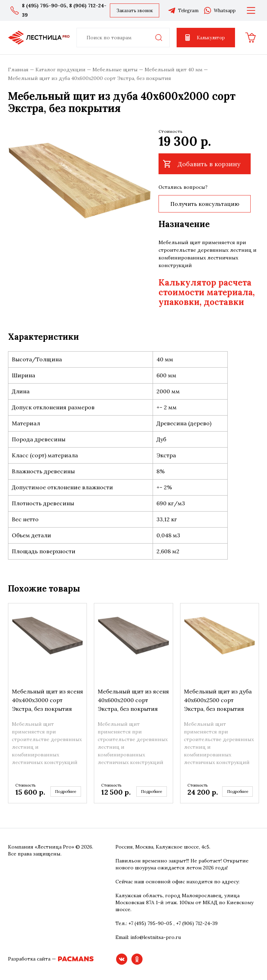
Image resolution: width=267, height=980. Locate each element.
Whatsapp (220, 10)
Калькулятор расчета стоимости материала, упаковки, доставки (207, 292)
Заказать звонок (135, 11)
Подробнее (67, 792)
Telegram (183, 10)
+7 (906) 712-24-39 (197, 923)
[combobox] (123, 38)
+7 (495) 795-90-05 (150, 923)
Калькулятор (204, 38)
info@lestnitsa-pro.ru (156, 937)
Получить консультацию (202, 204)
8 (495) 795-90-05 (44, 6)
